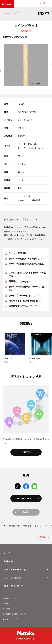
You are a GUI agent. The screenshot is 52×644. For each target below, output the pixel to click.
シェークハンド (12, 13)
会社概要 (6, 604)
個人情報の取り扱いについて (14, 614)
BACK (26, 512)
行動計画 (6, 609)
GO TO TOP (41, 537)
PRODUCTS (14, 526)
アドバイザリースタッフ (16, 570)
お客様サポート (9, 598)
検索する (26, 452)
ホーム (7, 553)
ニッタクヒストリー (11, 619)
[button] (19, 90)
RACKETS (27, 526)
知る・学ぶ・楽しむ (14, 586)
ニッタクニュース (13, 578)
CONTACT (26, 498)
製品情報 (8, 561)
